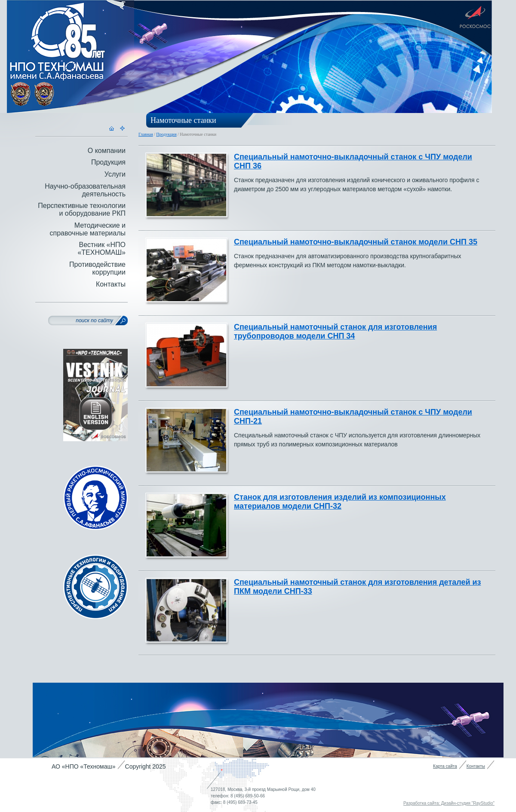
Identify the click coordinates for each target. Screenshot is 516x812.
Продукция (166, 134)
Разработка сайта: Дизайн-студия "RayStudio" (449, 803)
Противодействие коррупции (97, 268)
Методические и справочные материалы (88, 229)
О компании (107, 151)
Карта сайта (445, 766)
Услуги (115, 174)
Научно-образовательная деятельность (85, 190)
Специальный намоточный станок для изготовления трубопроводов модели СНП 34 (335, 331)
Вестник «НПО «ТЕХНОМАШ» (101, 249)
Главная (146, 134)
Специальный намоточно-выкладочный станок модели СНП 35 (356, 242)
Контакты (111, 284)
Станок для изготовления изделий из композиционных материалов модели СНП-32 (340, 502)
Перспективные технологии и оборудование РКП (82, 209)
